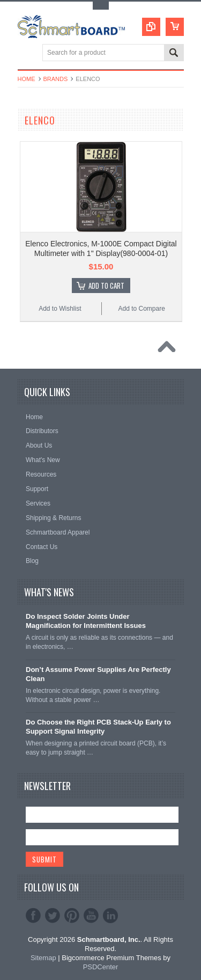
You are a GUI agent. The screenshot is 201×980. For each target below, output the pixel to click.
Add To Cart (106, 286)
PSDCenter (101, 967)
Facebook (33, 916)
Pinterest (72, 916)
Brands (56, 79)
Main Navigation (27, 53)
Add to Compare (141, 309)
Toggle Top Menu (101, 6)
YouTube (91, 916)
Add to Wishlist (60, 309)
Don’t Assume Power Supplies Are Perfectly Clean (98, 674)
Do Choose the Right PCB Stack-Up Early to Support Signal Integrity (98, 727)
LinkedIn (110, 916)
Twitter (53, 916)
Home (27, 79)
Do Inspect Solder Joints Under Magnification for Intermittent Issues (86, 621)
